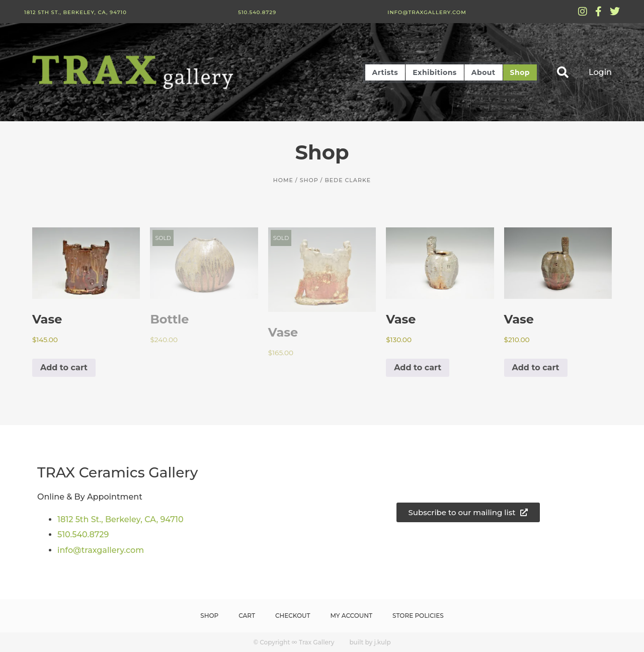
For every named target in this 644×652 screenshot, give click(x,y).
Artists (385, 72)
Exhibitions (434, 72)
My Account (352, 616)
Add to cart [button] (64, 368)
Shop (520, 72)
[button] (563, 72)
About (484, 72)
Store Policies (418, 616)
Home (283, 180)
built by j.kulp (370, 642)
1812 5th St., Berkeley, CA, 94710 (75, 12)
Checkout (293, 616)
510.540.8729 (257, 12)
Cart (247, 616)
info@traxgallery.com (427, 12)
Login (600, 72)
